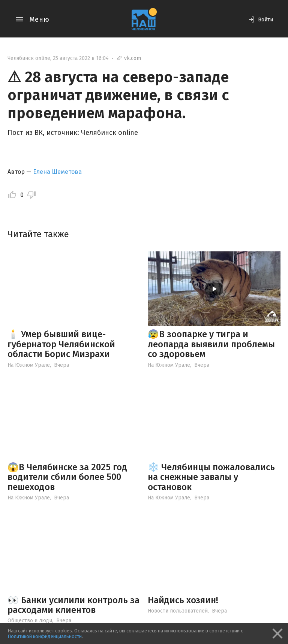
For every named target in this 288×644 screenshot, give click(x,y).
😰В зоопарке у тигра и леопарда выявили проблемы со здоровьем (211, 344)
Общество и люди (30, 621)
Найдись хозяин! (183, 600)
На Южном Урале (29, 365)
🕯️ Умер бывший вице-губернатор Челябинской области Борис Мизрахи (61, 344)
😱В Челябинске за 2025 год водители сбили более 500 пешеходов (67, 477)
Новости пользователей (178, 611)
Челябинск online (29, 58)
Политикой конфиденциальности (45, 636)
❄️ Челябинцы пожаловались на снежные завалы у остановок (211, 477)
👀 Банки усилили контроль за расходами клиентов (73, 605)
